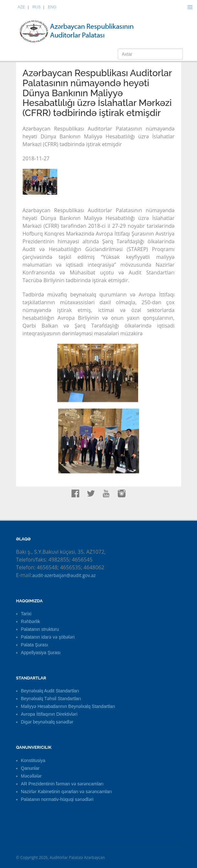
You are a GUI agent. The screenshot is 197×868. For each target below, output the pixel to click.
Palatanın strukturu (40, 629)
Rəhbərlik (31, 621)
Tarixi (26, 614)
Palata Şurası (35, 645)
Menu (190, 7)
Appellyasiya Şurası (41, 653)
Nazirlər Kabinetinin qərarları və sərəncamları (66, 792)
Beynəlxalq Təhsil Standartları (51, 699)
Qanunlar (30, 768)
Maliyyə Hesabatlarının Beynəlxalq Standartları (68, 706)
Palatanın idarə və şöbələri (48, 637)
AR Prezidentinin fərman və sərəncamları (62, 784)
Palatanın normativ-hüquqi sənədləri (57, 799)
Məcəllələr (31, 776)
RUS (36, 7)
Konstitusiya (33, 760)
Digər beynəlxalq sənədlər (47, 722)
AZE (22, 7)
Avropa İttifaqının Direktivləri (49, 714)
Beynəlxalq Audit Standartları (50, 691)
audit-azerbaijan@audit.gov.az (64, 575)
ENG (52, 7)
